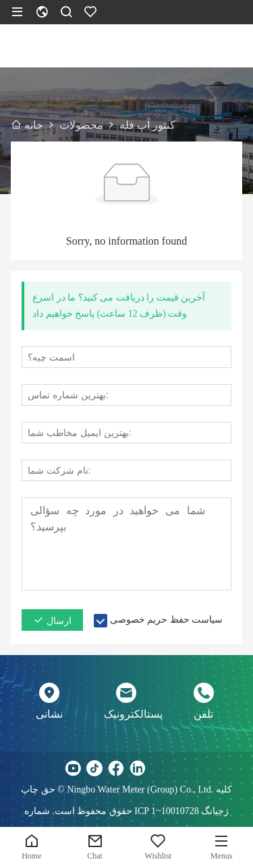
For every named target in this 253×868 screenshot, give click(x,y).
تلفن (203, 714)
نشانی (49, 714)
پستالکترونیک (126, 714)
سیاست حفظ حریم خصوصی (167, 620)
